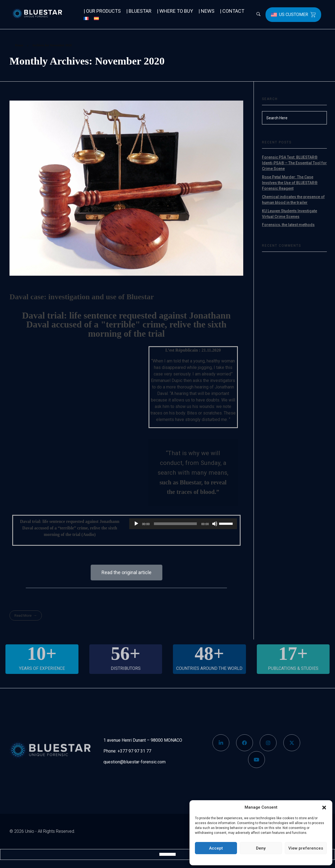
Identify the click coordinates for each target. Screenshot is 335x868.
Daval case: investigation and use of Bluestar (82, 297)
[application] (183, 524)
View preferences (306, 848)
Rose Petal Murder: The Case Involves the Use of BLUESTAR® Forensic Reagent (290, 183)
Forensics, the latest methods (288, 225)
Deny (261, 848)
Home (19, 45)
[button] (324, 807)
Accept (216, 848)
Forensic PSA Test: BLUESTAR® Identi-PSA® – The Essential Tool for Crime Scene (294, 163)
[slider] (175, 524)
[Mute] (215, 524)
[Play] (136, 524)
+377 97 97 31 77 (134, 751)
